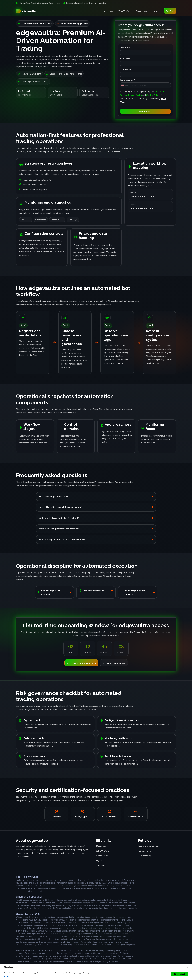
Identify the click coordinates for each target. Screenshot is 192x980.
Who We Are (124, 11)
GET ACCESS (145, 111)
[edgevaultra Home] (26, 11)
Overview (108, 11)
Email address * (126, 69)
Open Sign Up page (114, 663)
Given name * (125, 48)
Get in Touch (142, 11)
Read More (8, 977)
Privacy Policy (135, 95)
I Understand (180, 974)
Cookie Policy (153, 95)
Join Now (170, 11)
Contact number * (127, 80)
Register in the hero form (81, 663)
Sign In (157, 11)
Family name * (126, 58)
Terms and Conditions (149, 846)
